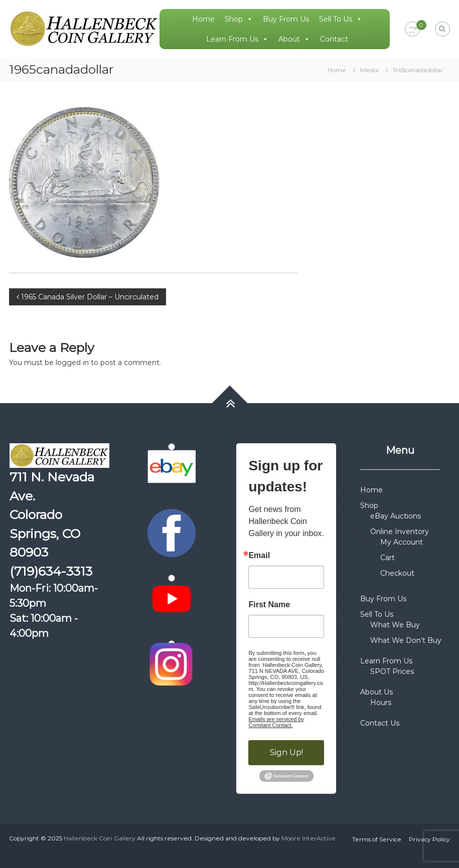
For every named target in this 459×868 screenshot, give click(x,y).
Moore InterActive (309, 838)
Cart (388, 558)
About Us (376, 692)
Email (259, 556)
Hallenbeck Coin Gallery (100, 838)
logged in (72, 363)
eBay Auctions (396, 516)
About (294, 39)
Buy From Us (286, 19)
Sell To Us (341, 19)
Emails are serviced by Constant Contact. (276, 722)
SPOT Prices (392, 671)
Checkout (397, 573)
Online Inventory (400, 532)
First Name (269, 605)
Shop (239, 19)
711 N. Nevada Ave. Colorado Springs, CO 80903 (52, 514)
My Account (402, 542)
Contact (334, 39)
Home (203, 19)
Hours (381, 703)
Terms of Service (377, 839)
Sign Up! (286, 752)
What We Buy (395, 625)
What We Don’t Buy (406, 640)
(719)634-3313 (51, 571)
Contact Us (380, 723)
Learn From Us (237, 39)
